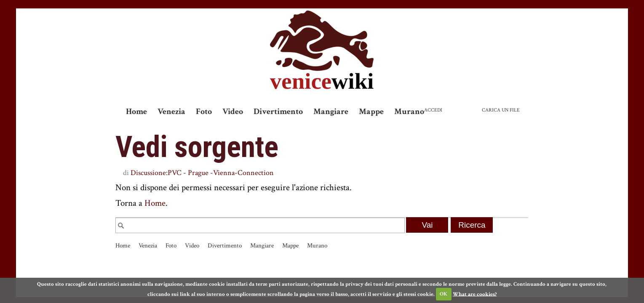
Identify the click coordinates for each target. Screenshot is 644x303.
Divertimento (278, 112)
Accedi (433, 110)
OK (444, 294)
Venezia (171, 112)
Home (136, 112)
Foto (204, 112)
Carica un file (501, 110)
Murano (409, 112)
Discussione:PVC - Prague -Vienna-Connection (202, 173)
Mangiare (331, 112)
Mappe (371, 112)
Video (233, 112)
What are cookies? (475, 294)
